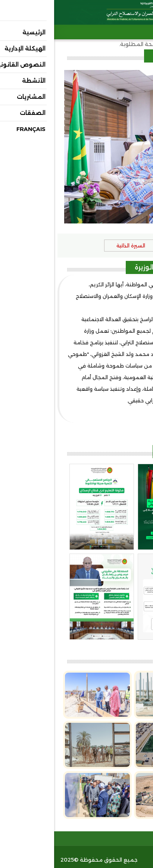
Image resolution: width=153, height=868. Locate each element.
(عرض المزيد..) (127, 412)
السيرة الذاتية (77, 246)
